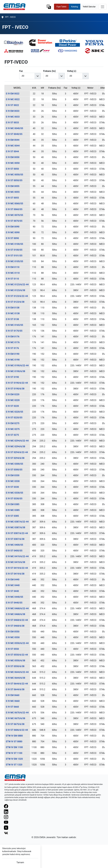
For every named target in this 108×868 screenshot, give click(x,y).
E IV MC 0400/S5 (14, 545)
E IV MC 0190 (13, 360)
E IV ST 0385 (12, 516)
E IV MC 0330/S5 (14, 493)
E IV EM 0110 (13, 267)
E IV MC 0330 (13, 481)
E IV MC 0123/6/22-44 (17, 285)
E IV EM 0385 (13, 504)
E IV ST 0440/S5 (14, 603)
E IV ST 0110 (12, 279)
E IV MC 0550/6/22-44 (17, 643)
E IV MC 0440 (13, 585)
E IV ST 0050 (12, 169)
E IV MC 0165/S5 (14, 325)
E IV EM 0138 (13, 308)
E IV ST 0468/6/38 (15, 626)
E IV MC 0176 (13, 342)
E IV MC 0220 (13, 400)
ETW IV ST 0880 (14, 742)
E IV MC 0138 (13, 313)
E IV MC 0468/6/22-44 (17, 608)
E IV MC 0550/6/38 (16, 661)
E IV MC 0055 (13, 192)
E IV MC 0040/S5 (14, 128)
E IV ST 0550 (12, 649)
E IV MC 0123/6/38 (16, 290)
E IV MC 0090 (13, 232)
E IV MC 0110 (13, 273)
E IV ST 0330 (12, 487)
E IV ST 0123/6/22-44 (17, 296)
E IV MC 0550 (13, 637)
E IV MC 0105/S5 (14, 261)
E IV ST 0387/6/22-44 (17, 533)
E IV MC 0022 (13, 99)
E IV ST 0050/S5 (14, 180)
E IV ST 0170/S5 (14, 331)
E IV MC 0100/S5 (14, 244)
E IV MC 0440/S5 (14, 597)
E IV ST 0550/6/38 (15, 666)
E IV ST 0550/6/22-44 (17, 655)
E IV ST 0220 (12, 406)
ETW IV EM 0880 (14, 736)
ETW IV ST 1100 (14, 753)
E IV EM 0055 (13, 186)
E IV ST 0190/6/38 (15, 389)
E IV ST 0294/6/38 (15, 458)
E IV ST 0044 (12, 151)
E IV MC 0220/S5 (14, 412)
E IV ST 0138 (12, 319)
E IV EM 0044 (13, 140)
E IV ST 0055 (12, 198)
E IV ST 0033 (12, 123)
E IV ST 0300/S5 (14, 470)
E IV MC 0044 (13, 146)
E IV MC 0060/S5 (14, 204)
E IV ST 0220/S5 (14, 418)
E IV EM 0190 (13, 354)
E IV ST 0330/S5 (14, 499)
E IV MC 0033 (13, 117)
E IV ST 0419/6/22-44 (17, 568)
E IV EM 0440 (13, 580)
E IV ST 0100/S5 (14, 250)
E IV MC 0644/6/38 (16, 678)
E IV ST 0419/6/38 (15, 574)
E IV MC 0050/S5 (14, 175)
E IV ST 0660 (12, 707)
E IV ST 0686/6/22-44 (17, 730)
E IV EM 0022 (13, 94)
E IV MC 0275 (13, 429)
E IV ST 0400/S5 (14, 551)
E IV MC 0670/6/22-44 (17, 713)
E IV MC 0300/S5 (14, 464)
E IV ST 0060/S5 (14, 209)
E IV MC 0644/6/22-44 (17, 672)
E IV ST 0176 (12, 348)
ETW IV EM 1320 (14, 759)
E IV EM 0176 (13, 337)
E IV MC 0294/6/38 (16, 446)
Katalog (75, 7)
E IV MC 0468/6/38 (16, 614)
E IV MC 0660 (13, 701)
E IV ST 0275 (12, 435)
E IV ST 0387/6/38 (15, 539)
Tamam (20, 862)
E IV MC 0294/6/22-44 (17, 441)
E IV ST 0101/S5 (14, 256)
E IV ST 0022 (12, 105)
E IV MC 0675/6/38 (16, 718)
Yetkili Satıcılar (89, 7)
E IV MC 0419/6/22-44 (17, 556)
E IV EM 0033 (13, 111)
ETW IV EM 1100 (14, 747)
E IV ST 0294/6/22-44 (17, 452)
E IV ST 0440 (12, 591)
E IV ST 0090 (12, 238)
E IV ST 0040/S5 (14, 134)
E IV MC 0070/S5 (14, 215)
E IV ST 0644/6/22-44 (17, 684)
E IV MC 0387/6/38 (16, 527)
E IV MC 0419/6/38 (16, 562)
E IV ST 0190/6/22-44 (17, 383)
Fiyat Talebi (61, 7)
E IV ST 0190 (12, 377)
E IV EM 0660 (13, 695)
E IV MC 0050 (13, 163)
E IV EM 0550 (13, 632)
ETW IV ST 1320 (14, 765)
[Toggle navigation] (103, 7)
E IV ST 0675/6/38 (15, 724)
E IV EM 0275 (13, 423)
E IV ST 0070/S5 (14, 221)
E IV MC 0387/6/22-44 (17, 522)
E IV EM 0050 (13, 157)
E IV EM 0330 (13, 475)
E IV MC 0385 (13, 510)
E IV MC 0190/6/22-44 (17, 365)
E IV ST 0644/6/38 (15, 689)
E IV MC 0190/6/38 (16, 371)
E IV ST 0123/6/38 (15, 302)
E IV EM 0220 (13, 394)
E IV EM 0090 (13, 227)
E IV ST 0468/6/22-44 (17, 620)
